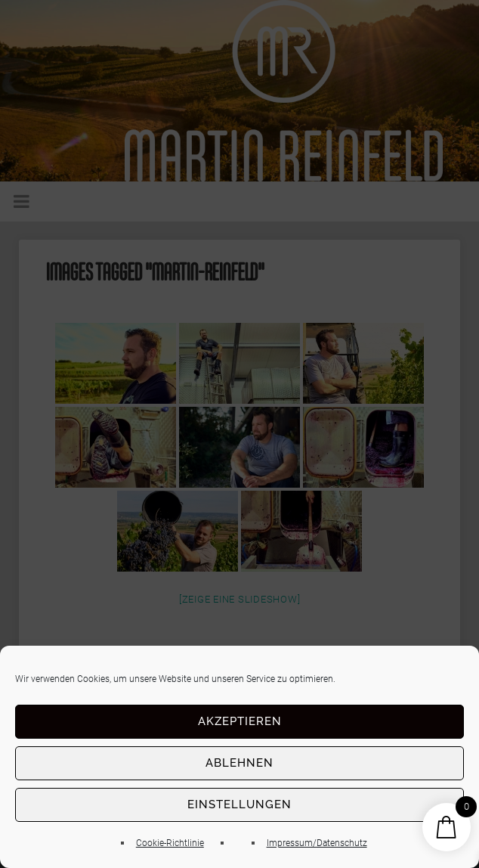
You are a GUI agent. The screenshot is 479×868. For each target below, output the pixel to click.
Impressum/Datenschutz (317, 843)
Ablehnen (239, 763)
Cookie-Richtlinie (170, 843)
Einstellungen (239, 804)
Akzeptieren (240, 721)
